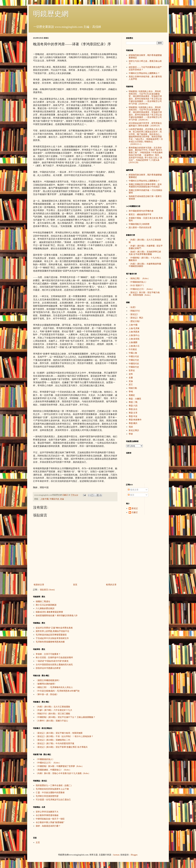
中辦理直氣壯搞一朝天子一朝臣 (50, 819)
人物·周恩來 (134, 332)
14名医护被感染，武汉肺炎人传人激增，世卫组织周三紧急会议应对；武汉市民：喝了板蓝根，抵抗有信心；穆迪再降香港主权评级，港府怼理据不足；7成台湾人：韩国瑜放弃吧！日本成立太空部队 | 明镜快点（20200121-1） (146, 137)
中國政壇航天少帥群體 (139, 224)
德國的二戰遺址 (43, 601)
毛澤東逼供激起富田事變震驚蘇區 (51, 635)
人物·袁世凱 (134, 339)
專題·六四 (133, 406)
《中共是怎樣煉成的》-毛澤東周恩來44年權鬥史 (58, 691)
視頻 (131, 427)
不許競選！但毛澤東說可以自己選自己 (53, 800)
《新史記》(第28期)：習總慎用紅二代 (53, 740)
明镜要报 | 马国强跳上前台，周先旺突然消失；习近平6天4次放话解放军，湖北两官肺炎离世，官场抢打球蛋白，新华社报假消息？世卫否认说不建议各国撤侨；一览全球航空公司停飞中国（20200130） (145, 98)
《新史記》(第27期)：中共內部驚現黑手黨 (55, 744)
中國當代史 (134, 367)
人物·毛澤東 (134, 328)
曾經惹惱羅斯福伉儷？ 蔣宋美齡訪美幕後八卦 (57, 616)
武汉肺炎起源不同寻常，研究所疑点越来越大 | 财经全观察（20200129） (145, 124)
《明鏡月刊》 (135, 311)
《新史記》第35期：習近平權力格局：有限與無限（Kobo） (144, 294)
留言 (131, 495)
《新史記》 (134, 314)
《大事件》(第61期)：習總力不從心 (52, 721)
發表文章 (133, 490)
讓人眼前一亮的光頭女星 (140, 227)
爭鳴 (131, 392)
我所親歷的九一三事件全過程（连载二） (54, 785)
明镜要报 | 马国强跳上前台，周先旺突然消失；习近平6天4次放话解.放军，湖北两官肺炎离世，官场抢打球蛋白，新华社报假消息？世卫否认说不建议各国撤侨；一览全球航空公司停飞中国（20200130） (145, 114)
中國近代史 (54, 499)
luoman (116, 855)
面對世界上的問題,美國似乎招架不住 (53, 631)
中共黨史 (133, 349)
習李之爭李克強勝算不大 (47, 812)
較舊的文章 (111, 585)
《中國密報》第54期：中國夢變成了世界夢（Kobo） (60, 766)
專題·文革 (133, 413)
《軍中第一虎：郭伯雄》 (47, 694)
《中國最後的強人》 (45, 759)
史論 (62, 499)
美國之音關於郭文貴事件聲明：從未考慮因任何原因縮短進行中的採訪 (145, 186)
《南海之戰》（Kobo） (139, 278)
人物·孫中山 (134, 335)
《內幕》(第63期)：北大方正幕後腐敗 (53, 707)
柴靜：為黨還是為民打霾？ (48, 826)
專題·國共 (133, 423)
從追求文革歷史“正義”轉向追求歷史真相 (54, 628)
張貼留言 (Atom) (47, 590)
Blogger (134, 855)
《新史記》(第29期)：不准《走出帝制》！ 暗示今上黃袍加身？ (65, 736)
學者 (131, 434)
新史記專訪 (134, 430)
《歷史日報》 (135, 321)
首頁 (75, 585)
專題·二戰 (133, 402)
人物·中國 (44, 499)
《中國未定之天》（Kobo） (48, 763)
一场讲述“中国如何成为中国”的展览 (52, 661)
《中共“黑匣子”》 (137, 286)
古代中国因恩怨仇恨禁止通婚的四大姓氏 (54, 665)
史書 (131, 378)
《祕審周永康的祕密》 (46, 684)
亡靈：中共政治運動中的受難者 (50, 793)
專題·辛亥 (133, 416)
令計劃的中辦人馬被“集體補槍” (50, 822)
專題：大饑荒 (135, 399)
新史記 (135, 508)
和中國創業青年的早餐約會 (141, 211)
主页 (38, 843)
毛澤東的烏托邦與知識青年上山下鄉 (52, 789)
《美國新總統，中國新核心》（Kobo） (54, 770)
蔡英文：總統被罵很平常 (140, 214)
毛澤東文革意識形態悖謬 (47, 796)
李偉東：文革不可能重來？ (48, 654)
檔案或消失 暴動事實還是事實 (49, 612)
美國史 (132, 395)
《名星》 (133, 307)
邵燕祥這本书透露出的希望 (48, 668)
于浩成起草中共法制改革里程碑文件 (52, 638)
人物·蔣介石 (134, 346)
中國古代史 (134, 356)
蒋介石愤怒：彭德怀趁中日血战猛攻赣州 (54, 658)
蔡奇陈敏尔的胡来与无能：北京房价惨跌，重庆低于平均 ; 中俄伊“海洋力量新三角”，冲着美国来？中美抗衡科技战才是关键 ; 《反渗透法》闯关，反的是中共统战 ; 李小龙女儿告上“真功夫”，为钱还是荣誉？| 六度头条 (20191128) (146, 155)
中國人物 (133, 353)
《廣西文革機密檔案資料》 (48, 680)
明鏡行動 (133, 388)
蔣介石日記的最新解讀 (46, 605)
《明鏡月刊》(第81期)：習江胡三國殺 (53, 714)
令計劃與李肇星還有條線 (47, 815)
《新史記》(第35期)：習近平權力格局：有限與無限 (59, 733)
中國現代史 (134, 364)
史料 (131, 374)
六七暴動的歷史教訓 (45, 608)
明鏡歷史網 (51, 14)
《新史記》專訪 (136, 318)
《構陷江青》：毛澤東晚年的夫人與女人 (54, 687)
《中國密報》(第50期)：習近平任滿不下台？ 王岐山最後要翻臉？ (66, 717)
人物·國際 (133, 342)
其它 (131, 385)
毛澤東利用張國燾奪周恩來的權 (50, 642)
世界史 (132, 371)
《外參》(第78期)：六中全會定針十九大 (54, 710)
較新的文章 (39, 585)
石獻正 (135, 512)
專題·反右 (133, 409)
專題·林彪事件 (135, 420)
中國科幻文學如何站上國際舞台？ (144, 73)
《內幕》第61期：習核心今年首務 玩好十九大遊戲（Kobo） (63, 773)
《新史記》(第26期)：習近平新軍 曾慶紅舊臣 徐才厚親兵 (62, 747)
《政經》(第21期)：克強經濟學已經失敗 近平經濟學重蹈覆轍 (145, 253)
